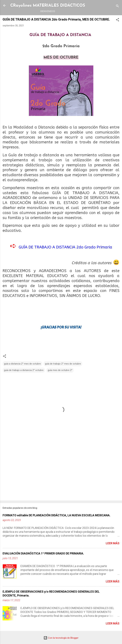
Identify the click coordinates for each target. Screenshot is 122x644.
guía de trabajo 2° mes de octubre (63, 364)
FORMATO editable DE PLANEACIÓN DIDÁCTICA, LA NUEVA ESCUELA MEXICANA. (56, 515)
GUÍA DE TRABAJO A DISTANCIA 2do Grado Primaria (65, 247)
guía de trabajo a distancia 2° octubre (24, 370)
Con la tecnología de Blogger (61, 638)
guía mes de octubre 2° (60, 370)
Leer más (113, 543)
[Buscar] (117, 7)
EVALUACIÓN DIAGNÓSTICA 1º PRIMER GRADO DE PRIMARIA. (43, 553)
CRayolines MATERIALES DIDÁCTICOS (48, 6)
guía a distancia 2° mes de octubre (22, 364)
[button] (117, 20)
